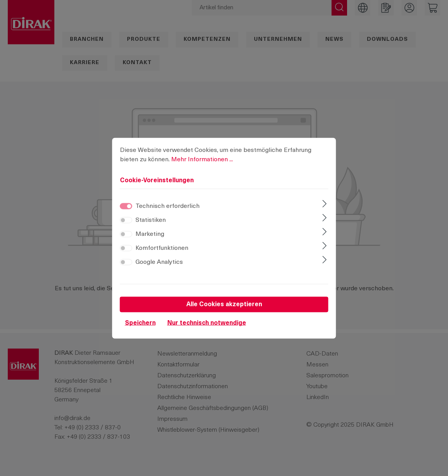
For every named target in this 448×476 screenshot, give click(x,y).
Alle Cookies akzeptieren (224, 312)
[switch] (126, 228)
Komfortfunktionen (162, 256)
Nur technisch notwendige (207, 331)
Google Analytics (159, 270)
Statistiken (151, 228)
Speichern (140, 331)
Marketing (150, 242)
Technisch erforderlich (168, 214)
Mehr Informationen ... (202, 167)
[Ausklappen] (324, 213)
